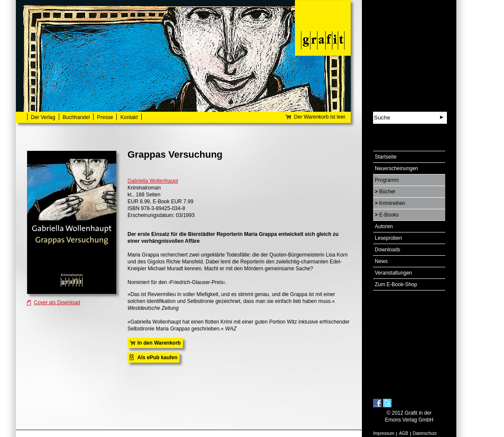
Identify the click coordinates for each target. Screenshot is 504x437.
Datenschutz (425, 433)
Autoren (384, 226)
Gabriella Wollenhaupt (153, 181)
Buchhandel (76, 117)
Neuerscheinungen (396, 168)
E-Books (389, 215)
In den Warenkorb (159, 343)
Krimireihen (392, 203)
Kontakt (129, 117)
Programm (387, 180)
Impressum (384, 433)
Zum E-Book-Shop (396, 284)
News (381, 261)
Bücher (387, 192)
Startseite (386, 157)
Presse (105, 117)
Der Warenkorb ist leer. (320, 117)
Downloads (387, 250)
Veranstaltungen (393, 273)
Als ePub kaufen (157, 358)
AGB (403, 433)
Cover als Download (57, 303)
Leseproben (388, 238)
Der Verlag (43, 117)
